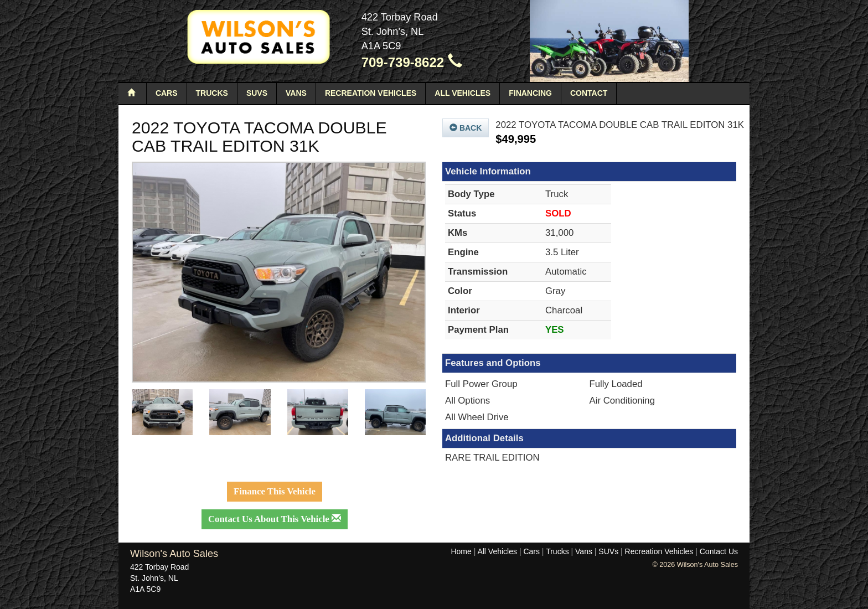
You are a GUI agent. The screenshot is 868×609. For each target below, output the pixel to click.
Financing (530, 93)
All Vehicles (463, 93)
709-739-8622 (412, 62)
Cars (167, 93)
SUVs (257, 93)
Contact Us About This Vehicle (275, 519)
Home (461, 551)
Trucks (212, 93)
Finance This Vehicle (275, 491)
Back (466, 128)
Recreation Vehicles (371, 93)
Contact (589, 93)
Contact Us (719, 551)
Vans (296, 93)
